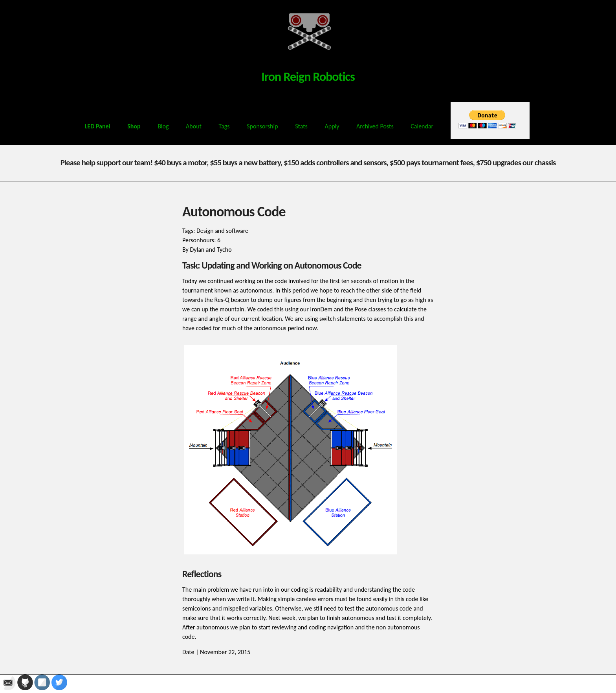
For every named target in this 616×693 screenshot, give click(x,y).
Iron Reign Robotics (308, 77)
